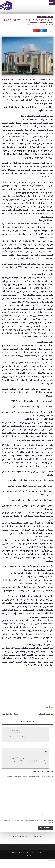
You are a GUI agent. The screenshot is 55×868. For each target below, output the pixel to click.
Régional (50, 17)
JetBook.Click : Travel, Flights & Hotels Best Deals (27, 837)
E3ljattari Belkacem (32, 25)
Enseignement (41, 17)
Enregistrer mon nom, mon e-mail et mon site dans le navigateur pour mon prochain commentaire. (29, 821)
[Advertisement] (28, 686)
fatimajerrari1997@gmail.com (21, 737)
